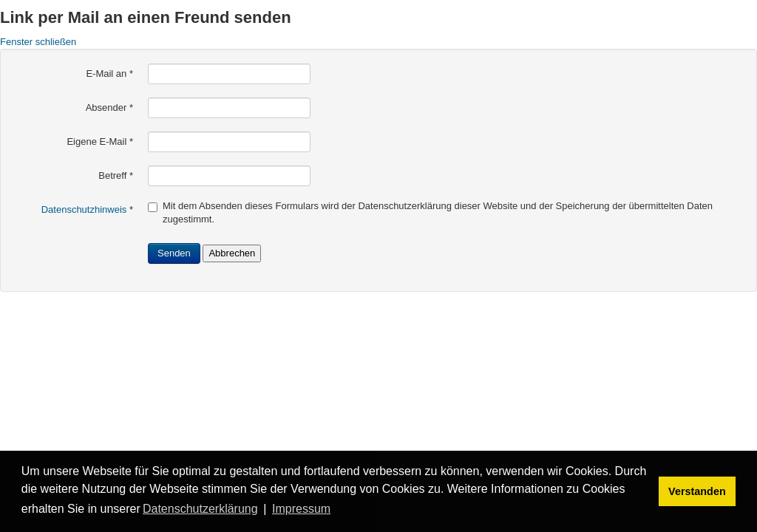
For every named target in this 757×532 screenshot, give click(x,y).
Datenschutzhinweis (84, 209)
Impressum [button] (301, 509)
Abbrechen (232, 253)
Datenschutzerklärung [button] (200, 509)
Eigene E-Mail (100, 141)
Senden (174, 253)
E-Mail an (109, 74)
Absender (109, 108)
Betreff (116, 175)
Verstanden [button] (697, 491)
